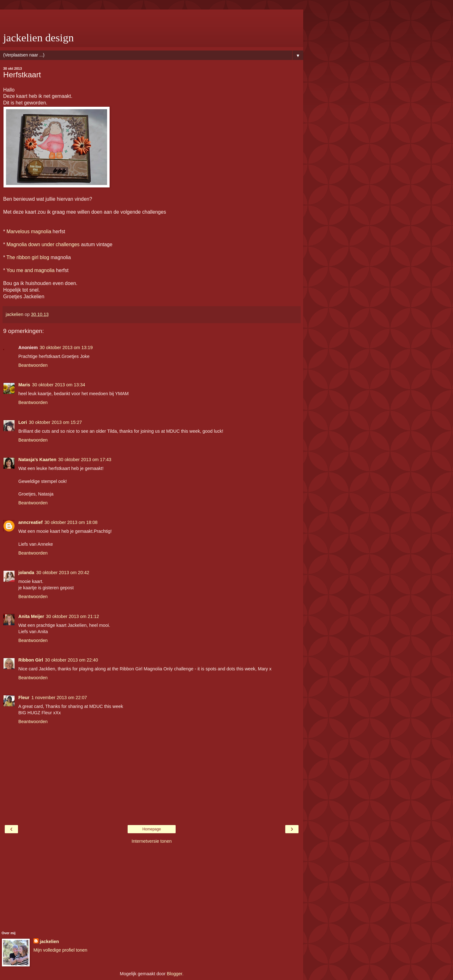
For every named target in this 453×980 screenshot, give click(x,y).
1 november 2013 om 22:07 (59, 698)
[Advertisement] (152, 17)
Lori (23, 422)
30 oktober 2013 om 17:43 (85, 460)
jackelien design (39, 38)
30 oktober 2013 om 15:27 (55, 422)
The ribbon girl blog (28, 257)
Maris (24, 385)
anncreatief (30, 522)
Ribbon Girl (31, 660)
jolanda (26, 573)
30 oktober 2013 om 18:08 (71, 522)
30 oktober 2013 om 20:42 (63, 573)
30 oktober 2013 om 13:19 (66, 347)
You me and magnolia (30, 270)
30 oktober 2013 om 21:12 (73, 616)
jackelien (49, 941)
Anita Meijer (31, 616)
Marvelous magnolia (29, 232)
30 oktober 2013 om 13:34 (59, 385)
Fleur (24, 698)
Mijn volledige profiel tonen (60, 950)
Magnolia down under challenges (43, 244)
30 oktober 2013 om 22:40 (71, 660)
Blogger (175, 974)
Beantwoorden (33, 365)
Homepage (152, 829)
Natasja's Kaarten (37, 460)
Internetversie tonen (151, 841)
